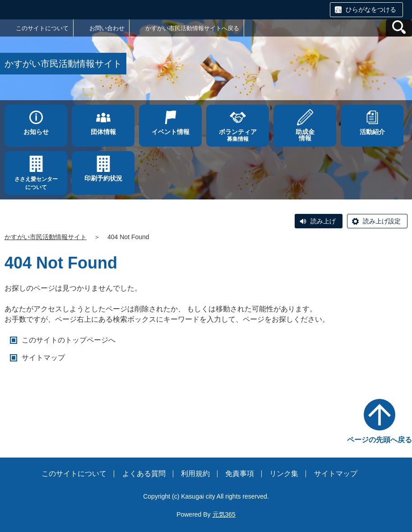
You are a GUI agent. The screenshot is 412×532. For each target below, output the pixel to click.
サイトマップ (43, 358)
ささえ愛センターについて (36, 183)
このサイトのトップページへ (69, 340)
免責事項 (240, 474)
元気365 (224, 514)
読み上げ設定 (382, 221)
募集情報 (238, 135)
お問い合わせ (107, 28)
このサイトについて (42, 28)
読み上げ (323, 221)
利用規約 (195, 474)
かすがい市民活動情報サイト (46, 237)
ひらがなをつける (371, 9)
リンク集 (284, 474)
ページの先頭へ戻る (380, 440)
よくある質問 (144, 474)
